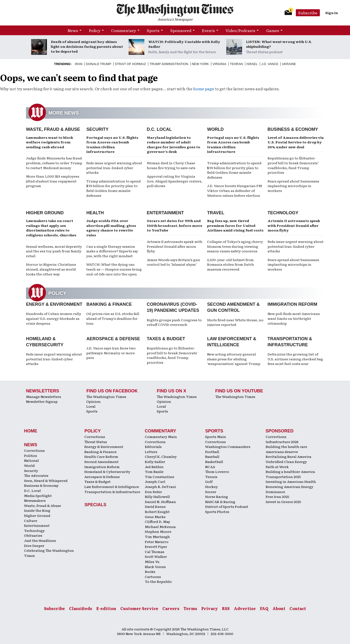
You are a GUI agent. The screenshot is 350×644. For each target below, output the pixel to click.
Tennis (211, 477)
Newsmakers (35, 500)
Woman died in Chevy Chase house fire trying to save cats (171, 165)
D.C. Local (159, 129)
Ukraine (289, 64)
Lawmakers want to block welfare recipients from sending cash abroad (50, 142)
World (215, 129)
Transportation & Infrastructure (112, 492)
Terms (190, 608)
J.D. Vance (270, 64)
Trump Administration (169, 64)
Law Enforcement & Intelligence (112, 487)
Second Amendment (101, 462)
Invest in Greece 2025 (283, 502)
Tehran (236, 64)
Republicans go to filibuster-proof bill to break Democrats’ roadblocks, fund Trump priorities (293, 165)
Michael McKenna (160, 527)
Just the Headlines (40, 540)
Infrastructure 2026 (282, 442)
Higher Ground (45, 213)
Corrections (34, 450)
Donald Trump (99, 64)
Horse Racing (217, 496)
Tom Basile (154, 471)
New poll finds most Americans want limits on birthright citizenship (294, 318)
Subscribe (308, 13)
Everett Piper (156, 546)
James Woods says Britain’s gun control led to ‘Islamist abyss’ (173, 262)
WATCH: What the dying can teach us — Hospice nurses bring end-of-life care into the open (114, 269)
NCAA (210, 467)
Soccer (211, 492)
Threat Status (96, 442)
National (31, 460)
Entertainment (165, 213)
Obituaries (33, 535)
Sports (153, 30)
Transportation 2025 (283, 477)
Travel (216, 213)
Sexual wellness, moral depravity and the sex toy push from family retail (54, 251)
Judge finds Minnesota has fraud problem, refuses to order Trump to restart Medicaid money (54, 163)
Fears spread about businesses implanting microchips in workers (293, 186)
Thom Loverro (217, 471)
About (279, 608)
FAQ (264, 608)
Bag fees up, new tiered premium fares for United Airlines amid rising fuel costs (235, 225)
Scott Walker (156, 556)
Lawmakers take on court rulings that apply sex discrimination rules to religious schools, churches (51, 228)
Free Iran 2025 (277, 496)
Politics (31, 455)
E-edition (106, 608)
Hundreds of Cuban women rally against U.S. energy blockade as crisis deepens (54, 318)
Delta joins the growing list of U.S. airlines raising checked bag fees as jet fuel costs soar (295, 359)
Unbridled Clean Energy (286, 462)
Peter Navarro (157, 542)
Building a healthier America (290, 471)
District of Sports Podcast (227, 506)
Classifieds (81, 608)
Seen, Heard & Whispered (46, 480)
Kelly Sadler (155, 462)
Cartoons (153, 577)
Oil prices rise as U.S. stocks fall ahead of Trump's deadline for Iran (113, 318)
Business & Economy (293, 129)
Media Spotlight (38, 495)
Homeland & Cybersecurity (107, 471)
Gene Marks (155, 517)
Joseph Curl (155, 481)
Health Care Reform (101, 456)
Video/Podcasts (240, 30)
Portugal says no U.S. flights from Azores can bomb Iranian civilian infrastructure (112, 144)
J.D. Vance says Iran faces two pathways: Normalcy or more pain (111, 353)
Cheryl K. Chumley (161, 456)
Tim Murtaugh (157, 537)
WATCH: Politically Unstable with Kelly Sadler (184, 44)
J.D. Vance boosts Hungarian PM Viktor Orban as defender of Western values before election (235, 190)
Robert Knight (157, 512)
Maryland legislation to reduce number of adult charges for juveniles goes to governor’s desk (174, 144)
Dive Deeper (34, 545)
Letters (151, 452)
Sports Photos (217, 512)
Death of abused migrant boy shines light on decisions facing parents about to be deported (87, 46)
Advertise (245, 608)
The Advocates (36, 475)
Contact (298, 608)
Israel (252, 64)
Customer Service (139, 608)
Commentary (124, 30)
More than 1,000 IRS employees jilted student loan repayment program (53, 181)
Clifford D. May (157, 521)
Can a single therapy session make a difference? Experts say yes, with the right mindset (112, 251)
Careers (171, 608)
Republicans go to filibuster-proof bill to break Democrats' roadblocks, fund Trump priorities (172, 355)
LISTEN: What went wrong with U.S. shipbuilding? (279, 44)
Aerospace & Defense (113, 339)
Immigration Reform (293, 304)
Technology (283, 213)
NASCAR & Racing (220, 502)
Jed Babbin (154, 467)
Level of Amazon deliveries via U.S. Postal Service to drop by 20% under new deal (296, 142)
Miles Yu (152, 561)
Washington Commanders (228, 446)
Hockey (211, 487)
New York (200, 64)
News (73, 30)
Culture (31, 520)
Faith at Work (277, 467)
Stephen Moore (158, 531)
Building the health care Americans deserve (286, 449)
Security (97, 129)
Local (91, 406)
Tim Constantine (160, 477)
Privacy (210, 608)
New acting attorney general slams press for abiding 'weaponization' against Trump (234, 359)
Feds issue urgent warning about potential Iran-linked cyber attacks (114, 168)
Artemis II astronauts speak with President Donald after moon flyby (175, 246)
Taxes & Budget (166, 339)
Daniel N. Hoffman (160, 502)
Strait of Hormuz (130, 64)
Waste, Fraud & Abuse (53, 129)
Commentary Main (161, 437)
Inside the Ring (37, 510)
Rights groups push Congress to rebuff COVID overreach (174, 322)
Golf (209, 481)
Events (208, 30)
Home (31, 431)
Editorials (153, 446)
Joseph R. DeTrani (160, 487)
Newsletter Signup (42, 401)
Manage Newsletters (44, 396)
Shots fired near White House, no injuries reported (235, 322)
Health (95, 213)
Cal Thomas (155, 552)
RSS (226, 608)
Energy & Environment (54, 304)
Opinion (93, 401)
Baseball (212, 456)
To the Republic (158, 581)
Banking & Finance (109, 304)
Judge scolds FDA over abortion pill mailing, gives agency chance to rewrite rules (111, 228)
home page (204, 89)
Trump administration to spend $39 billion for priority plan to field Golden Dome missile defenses (114, 188)
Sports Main (216, 437)
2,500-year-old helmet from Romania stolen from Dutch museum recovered (231, 264)
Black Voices (155, 567)
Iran (79, 64)
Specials (95, 505)
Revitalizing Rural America (289, 456)
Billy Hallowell (157, 496)
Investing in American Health (291, 481)
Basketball (214, 462)
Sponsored (181, 30)
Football (212, 452)
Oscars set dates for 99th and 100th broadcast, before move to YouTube (175, 225)
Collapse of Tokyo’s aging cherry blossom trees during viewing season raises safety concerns (235, 246)
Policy (95, 30)
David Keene (155, 506)
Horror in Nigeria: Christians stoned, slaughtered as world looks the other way (51, 269)
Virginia (219, 64)
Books (150, 571)
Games (273, 30)
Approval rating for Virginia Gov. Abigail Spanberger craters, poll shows (175, 181)
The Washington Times (106, 396)
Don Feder (153, 492)
